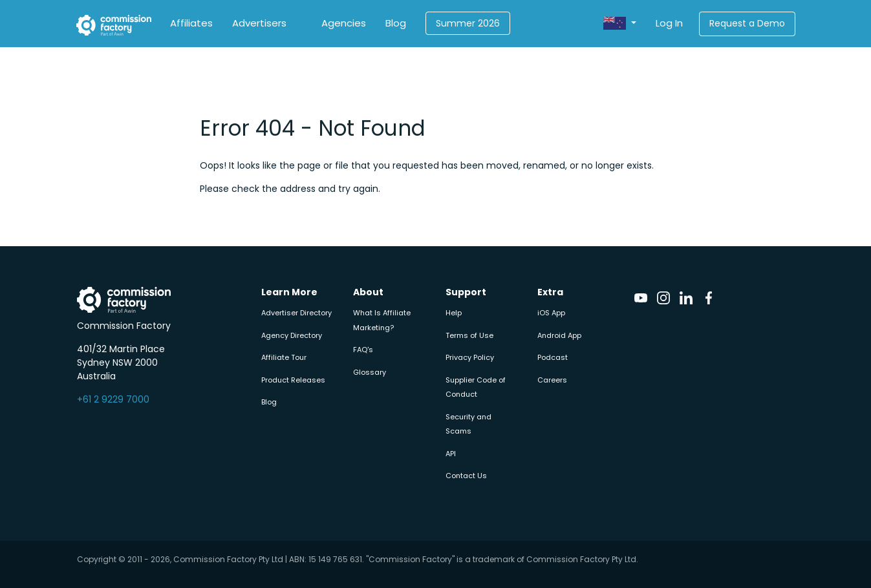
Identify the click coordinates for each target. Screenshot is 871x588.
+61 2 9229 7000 (113, 399)
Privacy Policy (470, 357)
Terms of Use (469, 335)
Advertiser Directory (296, 313)
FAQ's (363, 350)
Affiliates (191, 23)
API (451, 454)
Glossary (370, 372)
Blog (396, 23)
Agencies (344, 23)
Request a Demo (747, 23)
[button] (619, 24)
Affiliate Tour (284, 357)
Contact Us (466, 476)
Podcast (553, 357)
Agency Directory (292, 335)
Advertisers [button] (259, 23)
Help (454, 313)
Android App (559, 335)
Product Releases (293, 380)
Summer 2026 (468, 23)
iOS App (551, 313)
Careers (552, 380)
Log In (669, 23)
